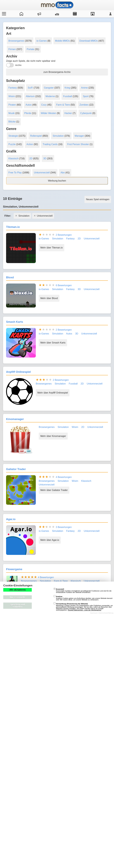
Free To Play (15, 173)
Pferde (28, 113)
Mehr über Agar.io (50, 540)
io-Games (42, 41)
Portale (31, 49)
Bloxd (10, 277)
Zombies (84, 105)
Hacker (68, 113)
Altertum (30, 96)
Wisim (12, 96)
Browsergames (16, 41)
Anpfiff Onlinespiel (18, 372)
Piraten (12, 105)
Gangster (49, 88)
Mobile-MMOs (62, 41)
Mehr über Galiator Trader (54, 490)
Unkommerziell (42, 173)
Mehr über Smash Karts (53, 343)
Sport (86, 96)
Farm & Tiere (63, 105)
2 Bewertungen (64, 235)
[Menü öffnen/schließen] (4, 14)
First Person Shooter (78, 144)
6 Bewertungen (64, 285)
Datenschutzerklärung (106, 613)
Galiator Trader (16, 469)
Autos (29, 105)
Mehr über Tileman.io (52, 248)
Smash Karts (15, 322)
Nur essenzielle (18, 597)
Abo (63, 173)
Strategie (13, 136)
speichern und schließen (18, 606)
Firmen (12, 49)
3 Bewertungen (64, 527)
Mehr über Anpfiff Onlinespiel (53, 393)
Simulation (58, 136)
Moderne (50, 96)
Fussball (68, 96)
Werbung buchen (57, 181)
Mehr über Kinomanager (53, 436)
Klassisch (14, 158)
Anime (84, 88)
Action (30, 144)
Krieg (67, 88)
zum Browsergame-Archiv (57, 72)
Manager (79, 136)
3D (45, 158)
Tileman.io (13, 227)
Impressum (94, 613)
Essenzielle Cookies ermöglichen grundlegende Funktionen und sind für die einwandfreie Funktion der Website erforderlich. (83, 591)
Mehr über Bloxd (49, 298)
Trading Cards (50, 144)
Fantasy (13, 88)
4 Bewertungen (64, 477)
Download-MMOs (89, 41)
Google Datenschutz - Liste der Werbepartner (85, 610)
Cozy (44, 105)
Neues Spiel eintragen (98, 199)
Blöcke (12, 122)
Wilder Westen (49, 113)
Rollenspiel (36, 136)
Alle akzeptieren (18, 590)
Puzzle (12, 144)
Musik (12, 113)
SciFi (30, 88)
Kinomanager (15, 419)
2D (31, 158)
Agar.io (11, 519)
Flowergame (14, 569)
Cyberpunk (86, 113)
